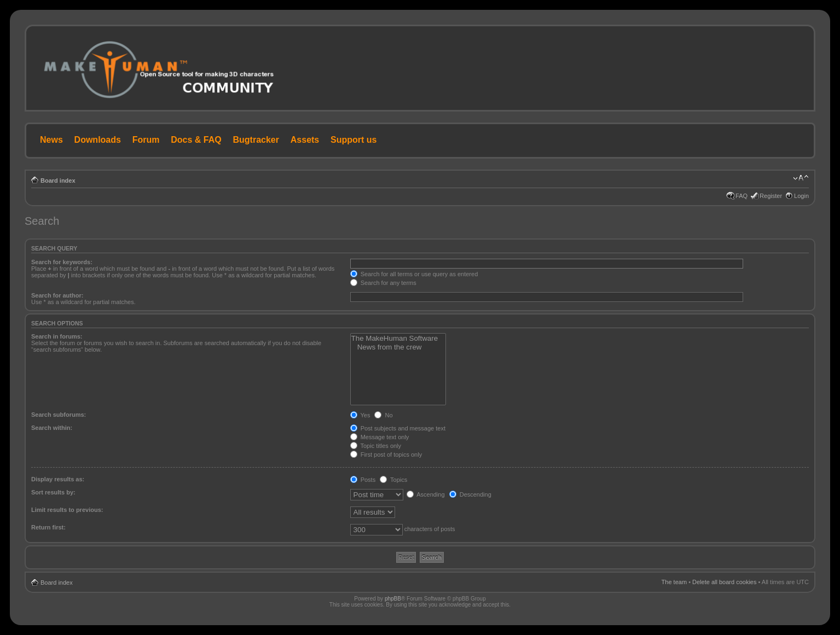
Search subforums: (59, 415)
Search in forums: (57, 336)
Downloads (98, 140)
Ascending (426, 494)
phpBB (393, 599)
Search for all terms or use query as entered (414, 274)
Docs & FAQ (196, 140)
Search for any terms (383, 283)
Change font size (801, 178)
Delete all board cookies (724, 582)
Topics (393, 480)
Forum (146, 140)
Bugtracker (256, 140)
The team (674, 582)
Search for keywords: (62, 262)
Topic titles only (376, 446)
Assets (305, 140)
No (383, 415)
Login (801, 196)
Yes (360, 415)
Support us (354, 140)
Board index (58, 180)
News (51, 140)
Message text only (380, 437)
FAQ (741, 196)
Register (771, 196)
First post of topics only (386, 455)
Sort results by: (53, 492)
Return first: (48, 527)
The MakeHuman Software (398, 339)
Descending (470, 494)
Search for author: (57, 295)
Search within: (52, 428)
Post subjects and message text (398, 428)
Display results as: (58, 479)
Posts (363, 480)
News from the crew (398, 347)
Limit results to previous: (67, 510)
